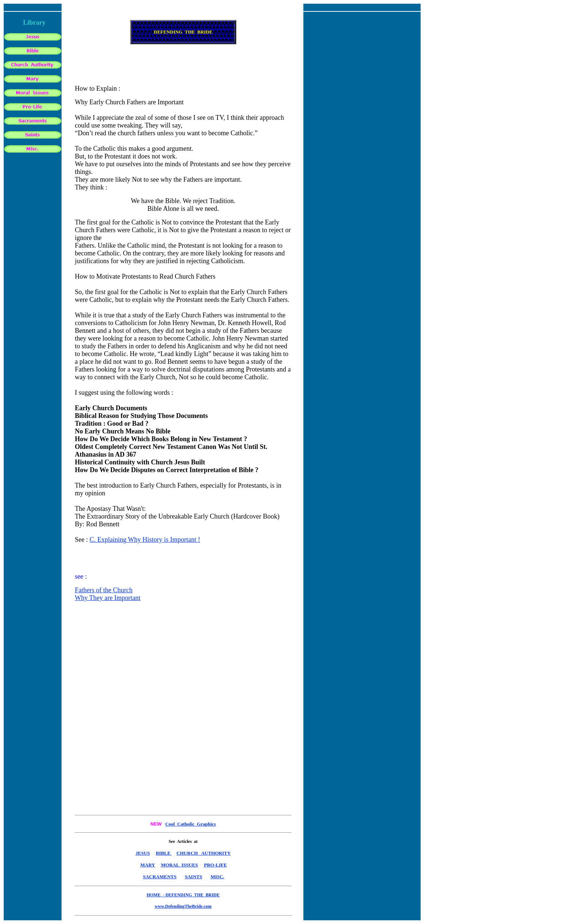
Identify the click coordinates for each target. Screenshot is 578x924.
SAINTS (193, 877)
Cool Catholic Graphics (190, 824)
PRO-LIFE (215, 865)
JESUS (143, 853)
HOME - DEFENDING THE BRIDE (183, 895)
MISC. (217, 877)
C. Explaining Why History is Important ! (145, 540)
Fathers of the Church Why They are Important (108, 594)
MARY (148, 865)
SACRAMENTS (160, 877)
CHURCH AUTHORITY (204, 853)
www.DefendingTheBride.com (183, 906)
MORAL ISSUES (180, 865)
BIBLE (163, 853)
